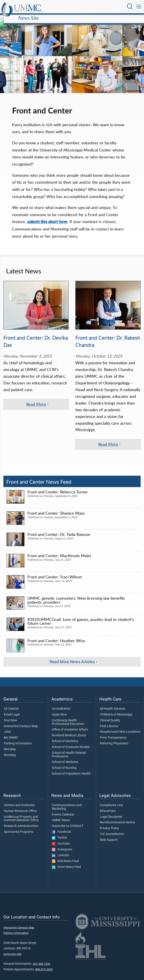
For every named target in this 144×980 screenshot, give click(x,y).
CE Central (11, 691)
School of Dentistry (65, 723)
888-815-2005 (44, 951)
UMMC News (61, 802)
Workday (10, 737)
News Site (70, 7)
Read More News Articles (72, 643)
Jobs (7, 714)
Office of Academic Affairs (70, 712)
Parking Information (18, 725)
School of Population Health (71, 756)
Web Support (109, 822)
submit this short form (47, 217)
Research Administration (21, 808)
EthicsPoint (108, 793)
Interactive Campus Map (21, 708)
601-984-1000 (41, 946)
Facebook (61, 814)
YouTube (61, 825)
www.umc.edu (12, 936)
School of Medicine (65, 744)
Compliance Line (111, 787)
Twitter (60, 820)
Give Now (10, 702)
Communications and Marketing (67, 789)
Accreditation (61, 691)
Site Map (10, 731)
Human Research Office (20, 793)
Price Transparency (113, 720)
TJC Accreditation (112, 816)
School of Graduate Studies (71, 729)
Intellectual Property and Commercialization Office (21, 800)
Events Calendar (63, 796)
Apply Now (59, 697)
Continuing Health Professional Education (68, 704)
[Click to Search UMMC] (130, 6)
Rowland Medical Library (69, 717)
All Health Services (112, 691)
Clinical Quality (110, 702)
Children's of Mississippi (116, 697)
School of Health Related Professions (69, 737)
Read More (36, 399)
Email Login (12, 697)
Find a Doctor (109, 708)
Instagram (62, 831)
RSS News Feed (65, 843)
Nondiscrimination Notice (117, 804)
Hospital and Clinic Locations (120, 714)
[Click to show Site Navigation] (139, 6)
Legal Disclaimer (111, 799)
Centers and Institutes (19, 787)
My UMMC (11, 720)
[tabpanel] (72, 51)
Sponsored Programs (19, 814)
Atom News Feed (66, 849)
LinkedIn (61, 837)
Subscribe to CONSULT (68, 808)
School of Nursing (64, 750)
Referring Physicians (114, 725)
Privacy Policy (109, 810)
